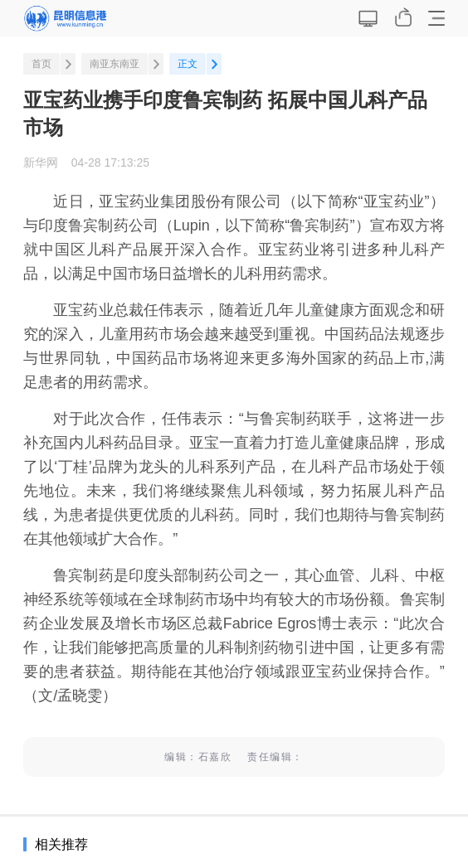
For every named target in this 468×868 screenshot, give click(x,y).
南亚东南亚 (115, 64)
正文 (188, 64)
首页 (41, 64)
